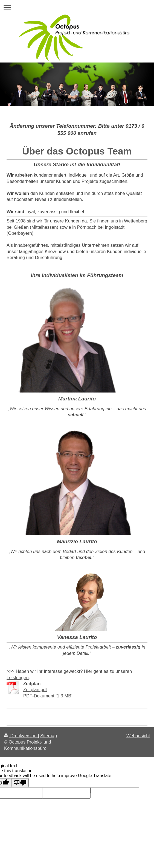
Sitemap (49, 736)
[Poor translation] (20, 783)
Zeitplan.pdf (35, 689)
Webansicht (138, 736)
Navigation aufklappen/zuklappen (77, 7)
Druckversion (21, 736)
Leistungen (18, 677)
